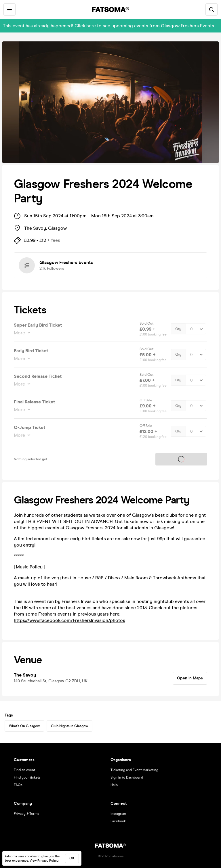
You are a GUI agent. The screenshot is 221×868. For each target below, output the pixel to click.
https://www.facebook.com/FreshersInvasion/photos (69, 620)
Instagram (118, 814)
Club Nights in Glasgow (69, 726)
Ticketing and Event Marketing (134, 770)
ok (72, 858)
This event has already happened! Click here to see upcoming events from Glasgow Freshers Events (108, 26)
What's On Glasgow (24, 726)
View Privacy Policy (44, 861)
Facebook (118, 821)
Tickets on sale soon (181, 459)
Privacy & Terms (26, 814)
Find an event (24, 770)
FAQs (18, 785)
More (20, 333)
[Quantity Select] (196, 329)
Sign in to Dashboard (127, 777)
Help (114, 785)
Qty (178, 329)
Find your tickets (27, 777)
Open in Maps (190, 678)
